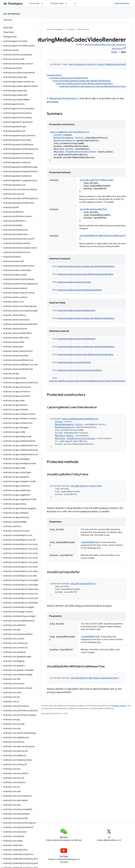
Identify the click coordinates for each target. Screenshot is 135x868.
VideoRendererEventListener (81, 152)
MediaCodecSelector (65, 140)
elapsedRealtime (90, 542)
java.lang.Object (54, 75)
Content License (119, 706)
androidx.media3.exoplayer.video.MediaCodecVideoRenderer (85, 84)
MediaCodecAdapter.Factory (69, 138)
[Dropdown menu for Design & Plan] (67, 3)
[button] (18, 41)
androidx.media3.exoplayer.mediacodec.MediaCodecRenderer (82, 81)
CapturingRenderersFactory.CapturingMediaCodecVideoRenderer (101, 64)
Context (58, 135)
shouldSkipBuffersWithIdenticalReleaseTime (104, 236)
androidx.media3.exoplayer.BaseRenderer (69, 78)
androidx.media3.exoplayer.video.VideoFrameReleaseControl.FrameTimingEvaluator (87, 381)
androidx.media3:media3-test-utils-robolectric (105, 45)
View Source (117, 49)
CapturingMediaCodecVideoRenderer (69, 132)
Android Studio (122, 3)
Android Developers (55, 29)
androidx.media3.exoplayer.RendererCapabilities (80, 290)
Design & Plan (57, 3)
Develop (70, 29)
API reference (12, 14)
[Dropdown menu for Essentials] (43, 3)
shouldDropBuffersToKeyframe (96, 180)
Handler (70, 149)
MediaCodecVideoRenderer (64, 98)
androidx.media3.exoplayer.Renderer (74, 282)
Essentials (34, 3)
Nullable (60, 149)
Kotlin (114, 52)
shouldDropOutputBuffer (93, 209)
